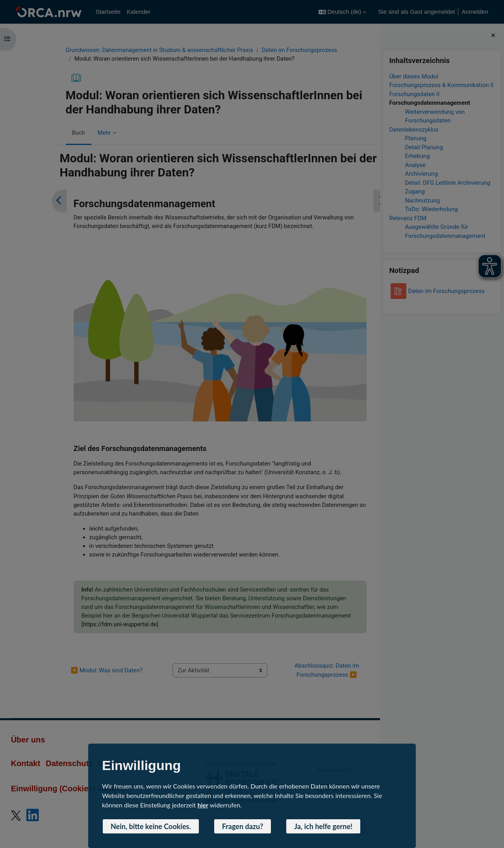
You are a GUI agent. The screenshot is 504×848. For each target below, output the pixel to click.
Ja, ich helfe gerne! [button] (323, 826)
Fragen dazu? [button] (243, 826)
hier (203, 805)
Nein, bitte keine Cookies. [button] (151, 826)
